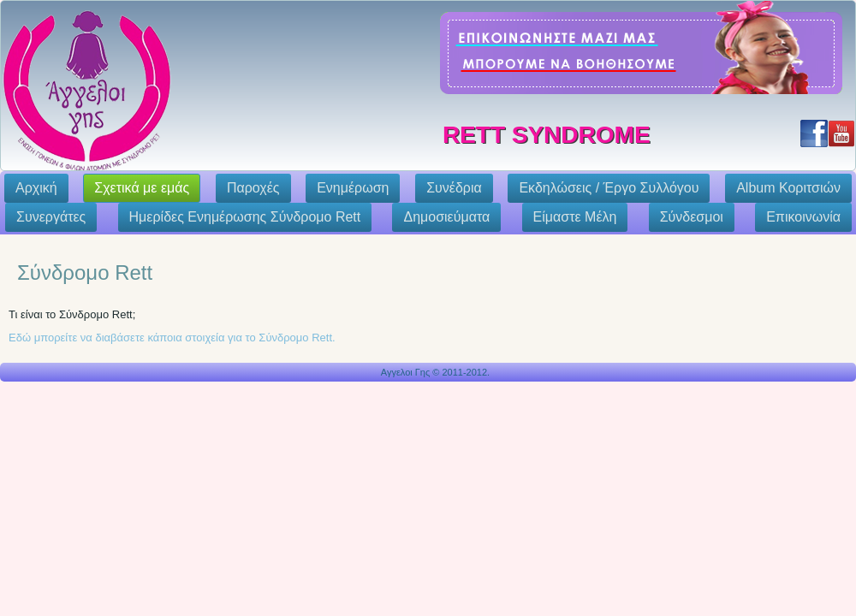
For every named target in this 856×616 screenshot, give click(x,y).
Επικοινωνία (803, 217)
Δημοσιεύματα (446, 217)
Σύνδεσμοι (692, 217)
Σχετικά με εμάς (142, 188)
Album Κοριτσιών (788, 188)
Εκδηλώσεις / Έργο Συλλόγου (609, 188)
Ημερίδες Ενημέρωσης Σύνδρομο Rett (245, 217)
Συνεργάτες (51, 217)
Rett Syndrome (547, 135)
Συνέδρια (454, 188)
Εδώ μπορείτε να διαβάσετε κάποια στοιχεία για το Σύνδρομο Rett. (172, 338)
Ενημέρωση (353, 188)
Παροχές (253, 188)
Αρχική (36, 188)
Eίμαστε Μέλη (575, 217)
